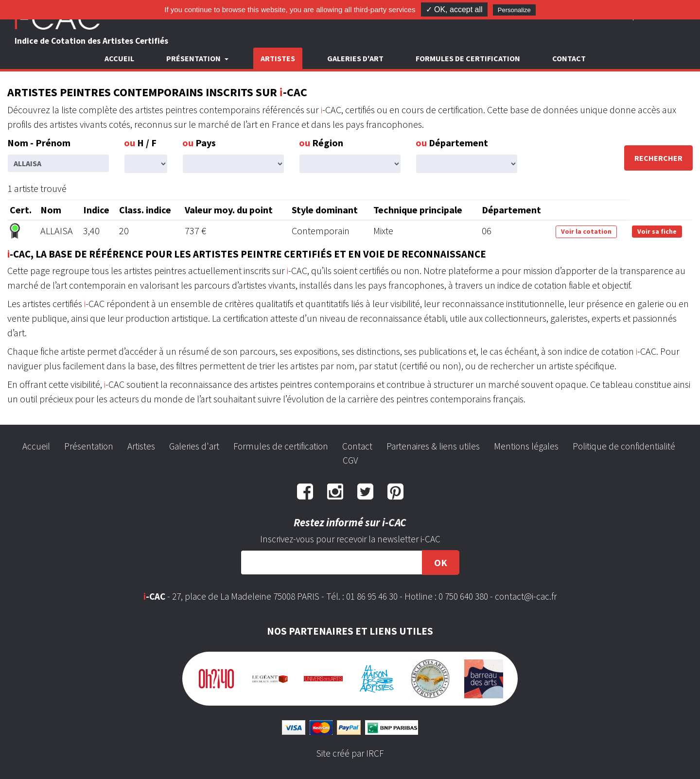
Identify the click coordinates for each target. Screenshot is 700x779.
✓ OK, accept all (454, 9)
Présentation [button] (194, 58)
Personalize (514, 10)
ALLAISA (57, 231)
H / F (140, 143)
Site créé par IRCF (350, 753)
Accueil (119, 58)
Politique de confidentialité (624, 446)
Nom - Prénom (39, 143)
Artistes (278, 58)
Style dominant (325, 210)
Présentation (89, 446)
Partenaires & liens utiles (433, 446)
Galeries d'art (355, 58)
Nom (51, 210)
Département (452, 143)
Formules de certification (468, 58)
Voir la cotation (586, 231)
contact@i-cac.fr (526, 596)
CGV (350, 460)
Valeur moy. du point (229, 210)
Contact (569, 58)
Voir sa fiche (657, 231)
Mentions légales (526, 446)
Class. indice (145, 210)
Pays (199, 143)
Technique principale (418, 210)
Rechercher (658, 158)
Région (321, 143)
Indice (96, 210)
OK (441, 563)
